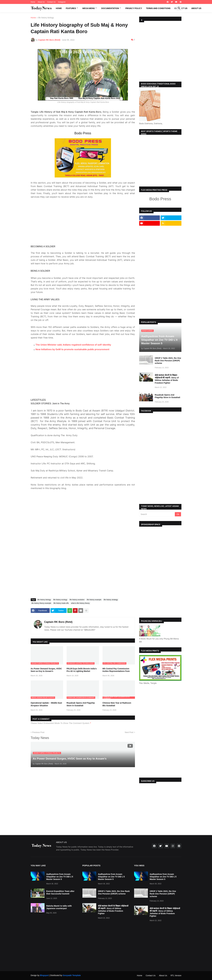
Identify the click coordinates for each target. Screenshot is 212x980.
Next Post (129, 714)
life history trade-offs (61, 585)
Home (33, 2)
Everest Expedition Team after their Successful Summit (60, 892)
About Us (41, 2)
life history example (94, 581)
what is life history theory (80, 585)
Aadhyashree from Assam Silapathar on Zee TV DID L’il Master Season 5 (60, 877)
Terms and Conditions (158, 8)
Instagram (62, 2)
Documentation (110, 8)
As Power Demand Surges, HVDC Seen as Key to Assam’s (46, 652)
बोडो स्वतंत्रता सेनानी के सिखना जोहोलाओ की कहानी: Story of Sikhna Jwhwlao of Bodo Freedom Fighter (167, 379)
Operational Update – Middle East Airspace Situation (46, 686)
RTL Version (176, 975)
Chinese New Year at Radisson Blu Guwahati (117, 686)
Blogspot (44, 975)
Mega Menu (89, 8)
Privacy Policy (134, 8)
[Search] (157, 514)
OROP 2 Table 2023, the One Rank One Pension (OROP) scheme (168, 361)
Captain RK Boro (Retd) (58, 604)
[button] (179, 8)
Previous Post (38, 714)
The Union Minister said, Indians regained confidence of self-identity (73, 326)
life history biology (46, 18)
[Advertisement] (83, 204)
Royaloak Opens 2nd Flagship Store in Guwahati (81, 686)
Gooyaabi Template (72, 975)
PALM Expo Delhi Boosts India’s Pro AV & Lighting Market (82, 652)
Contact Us (51, 2)
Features (71, 8)
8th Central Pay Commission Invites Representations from (116, 652)
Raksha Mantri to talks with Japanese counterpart (59, 907)
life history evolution (77, 581)
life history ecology (60, 581)
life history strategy (111, 581)
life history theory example (41, 585)
